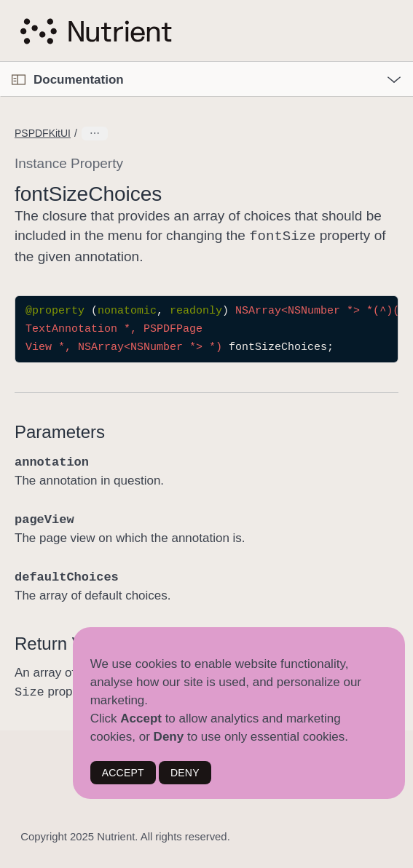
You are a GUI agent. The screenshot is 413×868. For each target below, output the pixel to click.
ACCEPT (123, 773)
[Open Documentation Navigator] (19, 80)
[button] (0, 62)
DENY (185, 773)
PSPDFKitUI (43, 133)
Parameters (60, 430)
